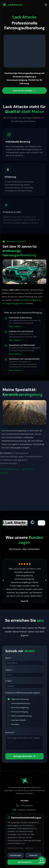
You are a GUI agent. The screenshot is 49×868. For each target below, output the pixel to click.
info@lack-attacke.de (27, 810)
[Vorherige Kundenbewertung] (3, 580)
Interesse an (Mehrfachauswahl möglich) (23, 693)
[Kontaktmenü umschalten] (42, 861)
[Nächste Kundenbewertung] (46, 580)
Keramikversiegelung (20, 708)
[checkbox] (9, 700)
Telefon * (9, 671)
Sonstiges (15, 725)
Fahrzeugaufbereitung (20, 704)
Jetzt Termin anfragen (24, 91)
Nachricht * (10, 733)
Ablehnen (33, 855)
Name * (9, 659)
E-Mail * (9, 682)
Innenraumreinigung (20, 712)
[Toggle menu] (46, 5)
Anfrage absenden (25, 757)
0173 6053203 (27, 806)
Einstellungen (16, 855)
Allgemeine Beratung (20, 700)
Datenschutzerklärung (15, 848)
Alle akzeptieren (24, 862)
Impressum (29, 848)
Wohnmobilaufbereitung (21, 717)
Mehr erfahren (12, 326)
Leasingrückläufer (19, 721)
